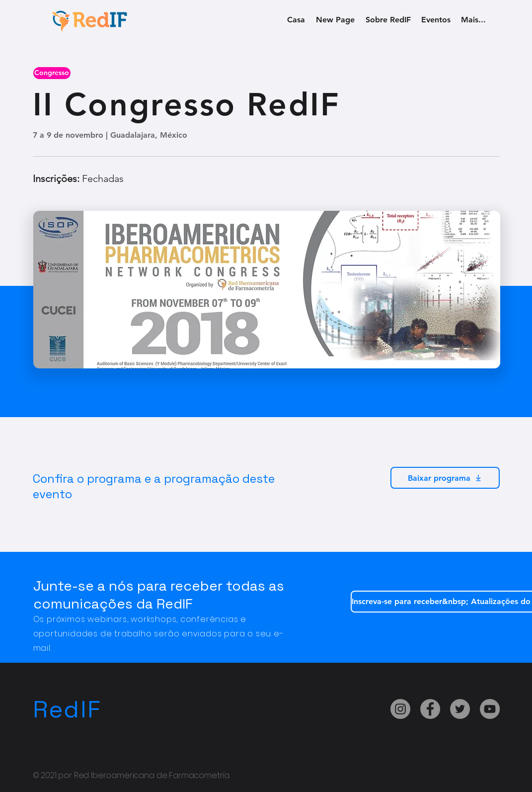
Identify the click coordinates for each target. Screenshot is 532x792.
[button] (52, 73)
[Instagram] (400, 709)
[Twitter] (460, 709)
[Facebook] (430, 709)
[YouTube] (490, 709)
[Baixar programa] (445, 478)
